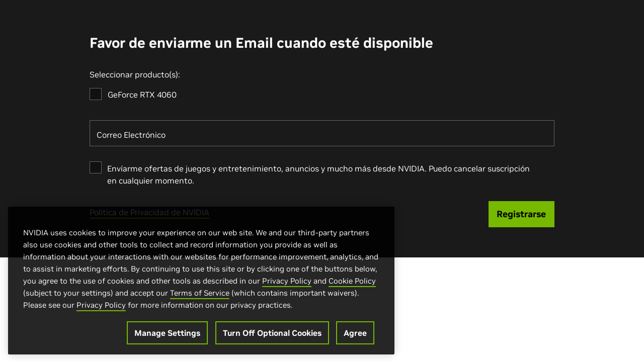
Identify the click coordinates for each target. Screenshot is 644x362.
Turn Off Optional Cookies (272, 336)
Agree (355, 336)
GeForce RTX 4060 (142, 95)
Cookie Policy (352, 284)
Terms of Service (200, 296)
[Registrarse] (522, 214)
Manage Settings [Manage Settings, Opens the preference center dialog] (167, 336)
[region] (201, 284)
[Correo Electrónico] (322, 133)
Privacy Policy (287, 284)
